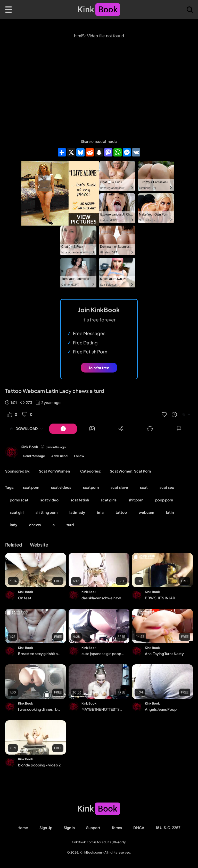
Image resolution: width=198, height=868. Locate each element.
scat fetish (80, 500)
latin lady (77, 512)
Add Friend (59, 456)
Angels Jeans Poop (161, 709)
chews (35, 525)
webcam (146, 512)
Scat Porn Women (54, 471)
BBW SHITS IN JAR (160, 598)
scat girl (17, 512)
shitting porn (47, 512)
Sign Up (46, 828)
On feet (25, 598)
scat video (49, 500)
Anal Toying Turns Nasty (164, 654)
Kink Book (29, 447)
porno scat (19, 500)
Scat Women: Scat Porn (130, 471)
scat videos (61, 487)
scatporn (91, 487)
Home (23, 828)
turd (70, 525)
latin (170, 512)
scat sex (167, 487)
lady (14, 525)
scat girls (109, 500)
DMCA (139, 828)
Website (39, 545)
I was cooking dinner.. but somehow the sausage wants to (40, 709)
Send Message (34, 456)
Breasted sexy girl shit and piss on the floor (40, 654)
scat (144, 487)
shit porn (136, 500)
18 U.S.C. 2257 (168, 828)
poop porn (164, 500)
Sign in (69, 828)
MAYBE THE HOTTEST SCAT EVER (103, 709)
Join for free (99, 368)
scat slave (119, 487)
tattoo (121, 512)
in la (100, 512)
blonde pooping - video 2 (39, 765)
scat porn (31, 487)
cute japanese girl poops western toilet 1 (103, 654)
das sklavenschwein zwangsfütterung (103, 598)
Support (93, 828)
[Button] (63, 429)
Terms (117, 828)
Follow (79, 456)
